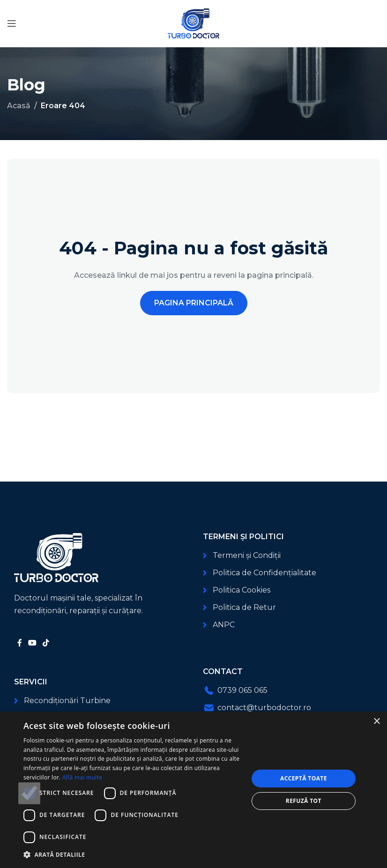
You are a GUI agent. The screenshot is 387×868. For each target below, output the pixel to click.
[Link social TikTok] (46, 643)
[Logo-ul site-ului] (193, 23)
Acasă (19, 106)
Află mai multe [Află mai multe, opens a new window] (82, 777)
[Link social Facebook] (19, 643)
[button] (132, 855)
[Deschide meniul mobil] (12, 23)
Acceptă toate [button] (304, 778)
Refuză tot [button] (304, 801)
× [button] (376, 722)
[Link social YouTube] (32, 643)
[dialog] (193, 790)
